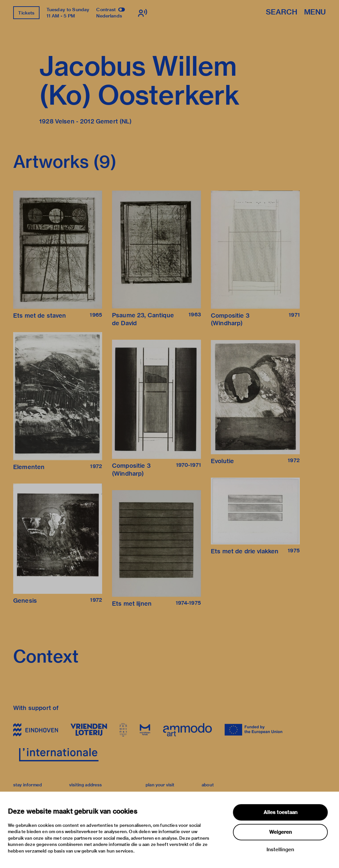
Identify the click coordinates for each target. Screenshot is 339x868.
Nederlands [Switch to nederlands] (109, 16)
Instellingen (280, 850)
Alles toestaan (281, 812)
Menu (315, 12)
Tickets (26, 13)
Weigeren (281, 832)
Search (282, 12)
